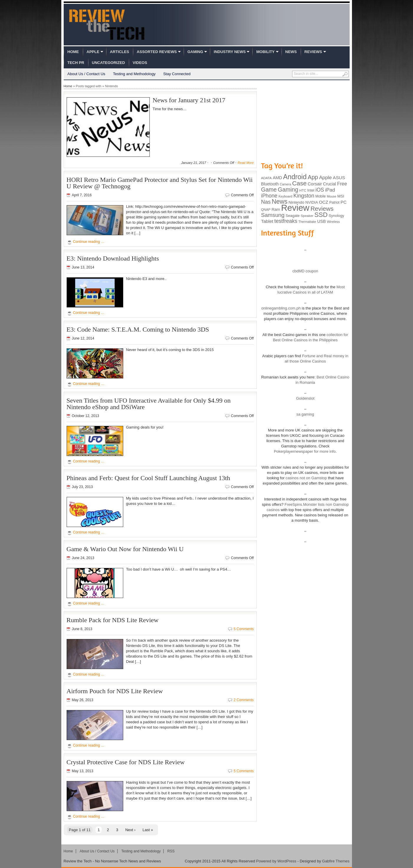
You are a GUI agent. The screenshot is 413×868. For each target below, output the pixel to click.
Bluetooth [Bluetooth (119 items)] (270, 184)
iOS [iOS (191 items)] (320, 190)
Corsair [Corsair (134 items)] (315, 184)
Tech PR (76, 63)
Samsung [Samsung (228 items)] (273, 215)
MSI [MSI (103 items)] (341, 196)
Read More (246, 163)
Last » (148, 830)
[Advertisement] (305, 120)
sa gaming (305, 414)
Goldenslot (305, 398)
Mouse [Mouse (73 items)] (332, 196)
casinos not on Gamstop (306, 478)
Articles (120, 52)
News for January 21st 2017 (189, 100)
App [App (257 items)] (313, 177)
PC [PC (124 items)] (343, 202)
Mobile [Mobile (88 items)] (321, 196)
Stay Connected (177, 74)
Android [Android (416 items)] (295, 177)
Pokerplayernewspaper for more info (305, 451)
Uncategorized (108, 63)
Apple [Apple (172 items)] (325, 178)
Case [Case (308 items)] (299, 183)
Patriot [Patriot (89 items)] (334, 202)
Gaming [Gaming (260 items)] (288, 190)
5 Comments (243, 629)
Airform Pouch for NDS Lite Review (115, 691)
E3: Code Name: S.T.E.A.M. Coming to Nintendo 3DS (138, 329)
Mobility (265, 52)
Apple (93, 52)
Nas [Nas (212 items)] (266, 202)
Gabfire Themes (336, 861)
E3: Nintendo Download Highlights (113, 258)
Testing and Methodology (134, 74)
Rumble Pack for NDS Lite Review (113, 620)
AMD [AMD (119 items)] (277, 178)
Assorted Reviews (157, 52)
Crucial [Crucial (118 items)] (330, 184)
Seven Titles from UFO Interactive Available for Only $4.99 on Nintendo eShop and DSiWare (149, 404)
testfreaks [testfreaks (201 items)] (286, 221)
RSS (171, 851)
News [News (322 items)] (280, 202)
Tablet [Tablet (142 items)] (267, 221)
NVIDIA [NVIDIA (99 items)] (312, 202)
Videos (140, 63)
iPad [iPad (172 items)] (330, 190)
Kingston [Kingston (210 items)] (304, 196)
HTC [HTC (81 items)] (303, 190)
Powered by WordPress (276, 861)
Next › (130, 830)
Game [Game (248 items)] (269, 190)
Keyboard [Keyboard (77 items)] (286, 196)
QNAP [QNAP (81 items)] (266, 210)
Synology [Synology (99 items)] (337, 216)
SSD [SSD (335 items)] (321, 215)
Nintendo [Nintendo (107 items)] (296, 202)
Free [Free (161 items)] (342, 184)
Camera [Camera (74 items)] (286, 184)
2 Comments (243, 700)
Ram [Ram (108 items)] (276, 209)
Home (73, 52)
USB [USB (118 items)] (321, 221)
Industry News (230, 52)
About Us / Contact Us (87, 74)
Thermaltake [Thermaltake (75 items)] (307, 222)
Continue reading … (89, 242)
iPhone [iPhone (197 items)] (269, 196)
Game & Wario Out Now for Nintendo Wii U (125, 549)
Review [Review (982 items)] (295, 208)
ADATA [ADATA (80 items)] (266, 178)
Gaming (195, 52)
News (291, 52)
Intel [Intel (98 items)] (311, 190)
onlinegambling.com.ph (281, 308)
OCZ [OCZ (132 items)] (324, 202)
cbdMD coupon (305, 271)
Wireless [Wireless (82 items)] (333, 222)
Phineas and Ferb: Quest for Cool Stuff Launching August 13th (148, 478)
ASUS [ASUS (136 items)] (339, 178)
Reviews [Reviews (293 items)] (322, 209)
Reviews (313, 52)
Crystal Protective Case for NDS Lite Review (126, 762)
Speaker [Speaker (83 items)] (307, 216)
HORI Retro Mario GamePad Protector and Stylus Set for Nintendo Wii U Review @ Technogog (160, 183)
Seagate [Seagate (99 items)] (293, 216)
